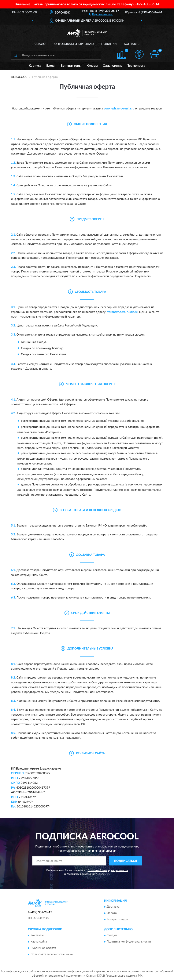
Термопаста (136, 66)
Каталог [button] (40, 44)
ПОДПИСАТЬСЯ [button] (125, 861)
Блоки (51, 66)
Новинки (109, 44)
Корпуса (35, 66)
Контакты (132, 44)
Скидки (112, 936)
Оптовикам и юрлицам (74, 44)
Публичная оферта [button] (43, 948)
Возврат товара (117, 919)
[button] (101, 14)
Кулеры (92, 66)
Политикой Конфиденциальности (108, 870)
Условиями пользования (81, 874)
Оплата (112, 913)
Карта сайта (39, 942)
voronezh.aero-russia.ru (119, 109)
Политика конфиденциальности (129, 942)
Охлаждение (113, 66)
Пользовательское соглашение (52, 955)
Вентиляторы (71, 66)
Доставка (113, 907)
